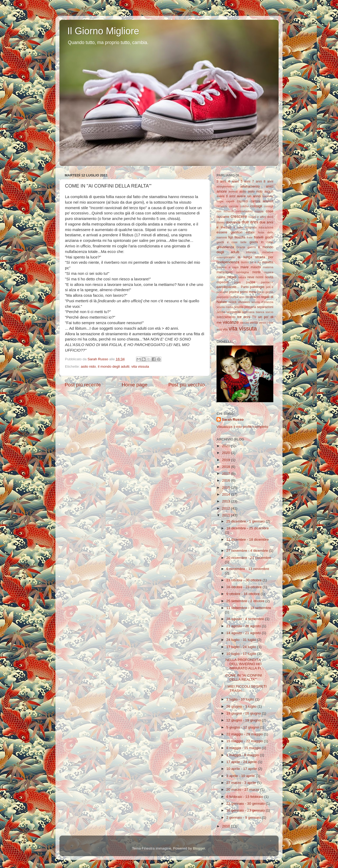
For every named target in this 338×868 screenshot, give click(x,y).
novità (269, 277)
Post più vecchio (186, 385)
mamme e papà (227, 267)
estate (250, 232)
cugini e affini (257, 217)
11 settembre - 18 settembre (249, 608)
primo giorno (265, 292)
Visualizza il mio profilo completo (242, 427)
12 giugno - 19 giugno (244, 720)
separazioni (265, 307)
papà (237, 282)
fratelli (259, 237)
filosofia (240, 237)
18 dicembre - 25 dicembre (248, 528)
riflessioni (244, 302)
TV (254, 317)
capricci (242, 201)
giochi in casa (261, 242)
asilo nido (88, 366)
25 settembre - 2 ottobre (246, 601)
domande (233, 222)
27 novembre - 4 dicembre (248, 551)
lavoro (245, 262)
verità (254, 323)
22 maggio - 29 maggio (245, 734)
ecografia (251, 227)
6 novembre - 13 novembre (248, 569)
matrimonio (224, 272)
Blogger (199, 848)
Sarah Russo (233, 419)
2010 (227, 826)
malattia (268, 262)
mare (245, 267)
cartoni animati (262, 201)
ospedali (222, 282)
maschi (256, 267)
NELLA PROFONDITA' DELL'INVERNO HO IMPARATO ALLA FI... (245, 664)
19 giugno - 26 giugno (244, 713)
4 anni (233, 181)
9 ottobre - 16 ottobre (243, 594)
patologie (257, 287)
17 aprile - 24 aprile (242, 762)
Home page (135, 385)
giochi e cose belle (232, 242)
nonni (260, 277)
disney (221, 222)
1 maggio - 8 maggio (243, 755)
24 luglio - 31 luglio (242, 640)
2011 (227, 515)
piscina (234, 292)
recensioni (253, 297)
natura (242, 277)
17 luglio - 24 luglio (242, 647)
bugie (220, 201)
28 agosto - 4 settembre (246, 619)
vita (225, 329)
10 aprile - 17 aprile (242, 769)
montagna (242, 272)
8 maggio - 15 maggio (244, 748)
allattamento (250, 186)
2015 (227, 488)
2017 (227, 474)
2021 (227, 446)
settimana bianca (253, 312)
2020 (227, 453)
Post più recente (83, 385)
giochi (269, 237)
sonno (269, 312)
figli (231, 237)
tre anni (244, 317)
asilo (243, 191)
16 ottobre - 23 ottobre (244, 587)
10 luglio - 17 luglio (242, 654)
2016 (227, 480)
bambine (268, 196)
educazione (266, 227)
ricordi (233, 302)
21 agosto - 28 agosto (244, 626)
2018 (227, 467)
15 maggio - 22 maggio (245, 741)
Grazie (241, 247)
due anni (250, 222)
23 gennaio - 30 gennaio (246, 804)
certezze (222, 206)
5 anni (245, 181)
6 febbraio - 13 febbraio (245, 797)
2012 (227, 508)
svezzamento (226, 317)
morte (257, 272)
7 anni (257, 181)
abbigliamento (225, 186)
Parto (245, 287)
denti (270, 217)
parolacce (267, 282)
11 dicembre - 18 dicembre (248, 539)
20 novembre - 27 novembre (249, 558)
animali (233, 191)
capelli (230, 201)
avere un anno (249, 196)
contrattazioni (244, 211)
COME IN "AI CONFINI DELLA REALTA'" (244, 677)
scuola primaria (245, 307)
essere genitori (229, 232)
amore (222, 191)
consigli (256, 206)
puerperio (223, 297)
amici (270, 186)
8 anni (268, 181)
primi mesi (248, 292)
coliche (245, 206)
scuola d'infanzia (262, 302)
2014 (227, 494)
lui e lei (255, 262)
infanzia (251, 252)
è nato (238, 227)
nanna (221, 277)
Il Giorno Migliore (103, 31)
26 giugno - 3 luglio (242, 706)
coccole (234, 206)
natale (232, 277)
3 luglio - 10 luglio (241, 699)
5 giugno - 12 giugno (243, 727)
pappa (251, 282)
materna (268, 267)
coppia (259, 211)
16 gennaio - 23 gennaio (246, 810)
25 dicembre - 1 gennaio (246, 521)
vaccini (244, 323)
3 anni (221, 181)
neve (251, 277)
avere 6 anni (226, 196)
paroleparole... (228, 287)
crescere (239, 216)
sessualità (233, 312)
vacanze (231, 322)
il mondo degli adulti (114, 366)
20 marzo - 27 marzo (243, 790)
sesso (221, 312)
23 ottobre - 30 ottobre (244, 580)
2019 (227, 460)
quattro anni (237, 297)
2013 (227, 501)
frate (250, 237)
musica (269, 272)
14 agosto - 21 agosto (244, 633)
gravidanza (225, 247)
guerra (252, 247)
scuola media (225, 307)
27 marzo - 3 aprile (242, 783)
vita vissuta (140, 366)
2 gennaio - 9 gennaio (244, 817)
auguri (269, 191)
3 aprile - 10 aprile (241, 776)
